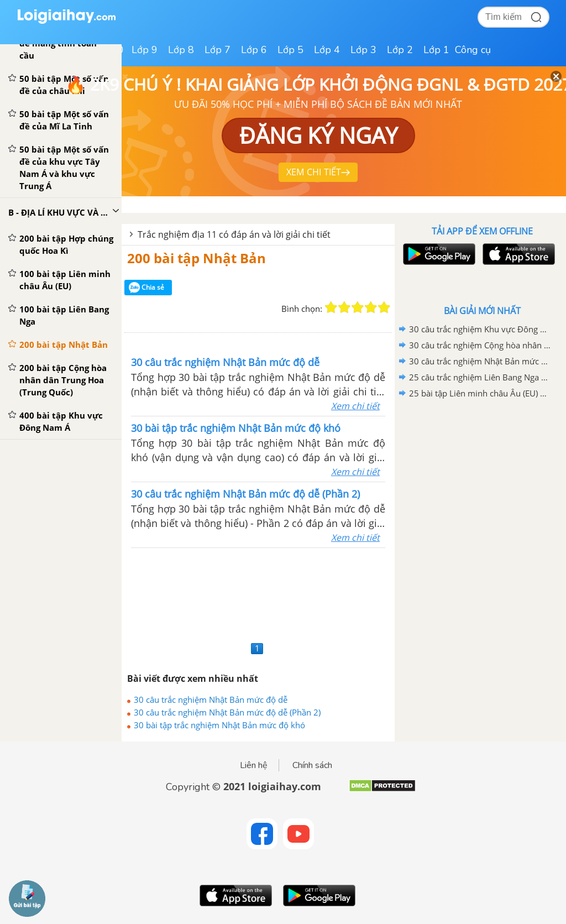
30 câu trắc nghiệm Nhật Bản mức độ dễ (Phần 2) (227, 712)
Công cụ (473, 50)
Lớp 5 (290, 50)
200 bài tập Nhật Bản (196, 258)
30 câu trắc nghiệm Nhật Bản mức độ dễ (211, 699)
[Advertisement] (258, 593)
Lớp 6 (254, 50)
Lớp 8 (181, 50)
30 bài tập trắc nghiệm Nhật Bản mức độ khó (219, 725)
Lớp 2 (400, 50)
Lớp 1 (436, 50)
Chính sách (312, 765)
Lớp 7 (218, 50)
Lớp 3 (363, 50)
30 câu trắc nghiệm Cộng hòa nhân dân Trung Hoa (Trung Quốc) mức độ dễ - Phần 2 (480, 345)
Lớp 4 (327, 50)
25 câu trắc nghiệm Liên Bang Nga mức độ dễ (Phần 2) (480, 377)
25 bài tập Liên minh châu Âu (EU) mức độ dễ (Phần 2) (480, 393)
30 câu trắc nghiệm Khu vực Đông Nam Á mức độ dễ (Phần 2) (480, 329)
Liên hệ (254, 765)
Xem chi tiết (355, 406)
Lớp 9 (145, 50)
